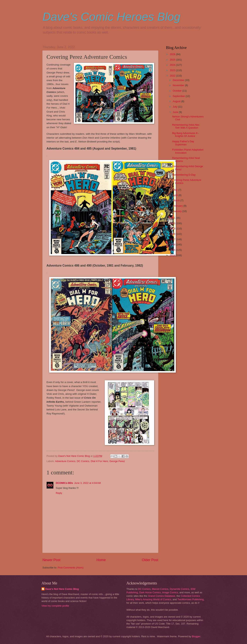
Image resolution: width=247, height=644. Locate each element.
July (175, 107)
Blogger (196, 636)
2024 (173, 65)
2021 (173, 218)
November (179, 85)
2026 (173, 54)
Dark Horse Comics (150, 592)
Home (101, 560)
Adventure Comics (65, 461)
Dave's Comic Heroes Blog (111, 17)
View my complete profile (55, 606)
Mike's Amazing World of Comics (153, 599)
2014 (173, 255)
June (176, 112)
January (177, 211)
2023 (173, 70)
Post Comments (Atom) (71, 568)
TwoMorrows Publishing (190, 599)
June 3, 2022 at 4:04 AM (87, 483)
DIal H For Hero (99, 461)
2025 (173, 60)
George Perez (117, 461)
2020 (173, 223)
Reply (59, 493)
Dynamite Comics (180, 589)
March (176, 200)
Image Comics (170, 592)
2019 (173, 229)
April (176, 195)
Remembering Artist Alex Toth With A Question (186, 126)
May (175, 190)
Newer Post (51, 560)
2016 (173, 245)
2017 (173, 239)
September (179, 96)
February (178, 206)
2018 (173, 234)
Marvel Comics (160, 589)
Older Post (150, 560)
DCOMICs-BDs (64, 483)
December (179, 80)
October (177, 91)
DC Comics (83, 461)
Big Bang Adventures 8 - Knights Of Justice (186, 135)
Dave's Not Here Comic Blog (62, 589)
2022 (173, 76)
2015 (173, 250)
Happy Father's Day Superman (183, 143)
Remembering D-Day (184, 175)
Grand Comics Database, (162, 596)
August (177, 101)
